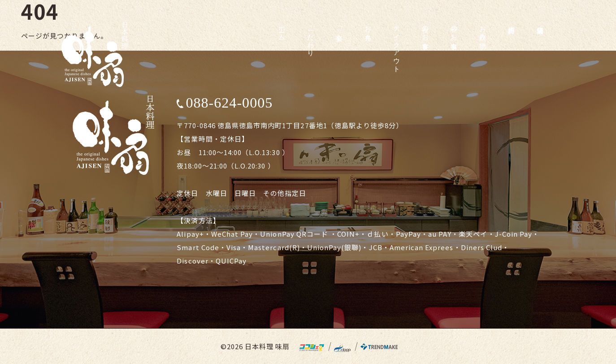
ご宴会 (339, 26)
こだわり (311, 37)
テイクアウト (397, 45)
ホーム (282, 29)
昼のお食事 (454, 30)
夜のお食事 (425, 30)
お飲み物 (483, 30)
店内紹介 (512, 22)
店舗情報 (540, 22)
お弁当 (368, 26)
